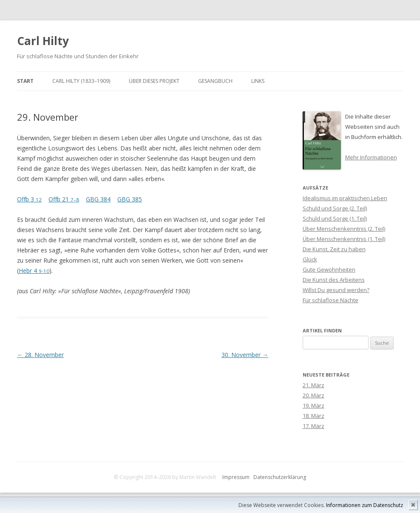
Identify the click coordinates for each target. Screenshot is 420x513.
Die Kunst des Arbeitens (334, 280)
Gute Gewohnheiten (329, 269)
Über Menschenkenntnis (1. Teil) (344, 239)
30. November (245, 355)
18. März (314, 416)
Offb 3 (29, 199)
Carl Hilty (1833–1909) (81, 81)
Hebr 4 (34, 271)
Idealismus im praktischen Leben (345, 198)
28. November (40, 355)
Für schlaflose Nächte (331, 300)
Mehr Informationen (371, 157)
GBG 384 (98, 199)
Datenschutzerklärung (280, 477)
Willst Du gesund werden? (336, 290)
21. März (314, 385)
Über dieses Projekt (154, 81)
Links (258, 81)
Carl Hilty (43, 41)
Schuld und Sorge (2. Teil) (335, 208)
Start (25, 81)
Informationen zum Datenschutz (365, 505)
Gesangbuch (215, 81)
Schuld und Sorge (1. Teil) (335, 218)
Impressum (236, 477)
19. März (314, 405)
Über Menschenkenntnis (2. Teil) (344, 229)
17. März (314, 426)
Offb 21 (64, 199)
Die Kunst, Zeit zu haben (334, 249)
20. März (314, 395)
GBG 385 (130, 199)
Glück (310, 259)
